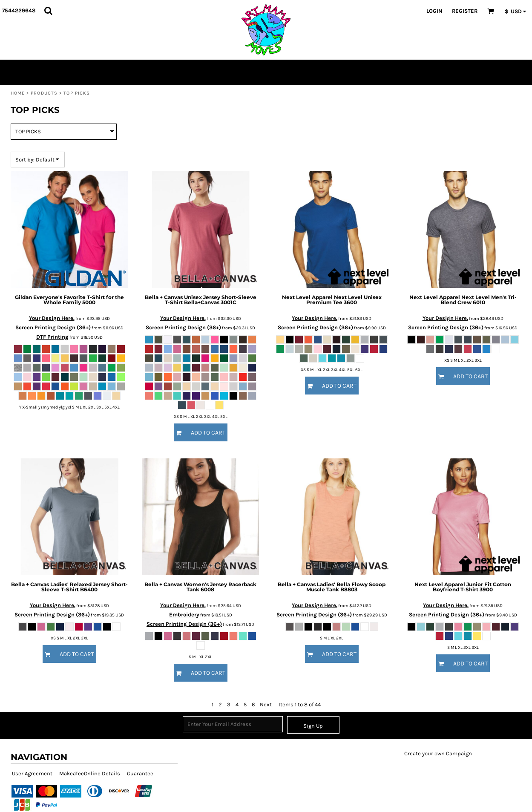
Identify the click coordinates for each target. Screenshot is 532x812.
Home (18, 93)
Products (44, 93)
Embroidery (184, 615)
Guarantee (140, 773)
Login (434, 11)
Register (465, 11)
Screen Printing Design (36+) (53, 327)
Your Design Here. (52, 318)
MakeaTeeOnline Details (90, 773)
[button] (48, 11)
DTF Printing (52, 337)
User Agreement (32, 773)
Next (266, 704)
